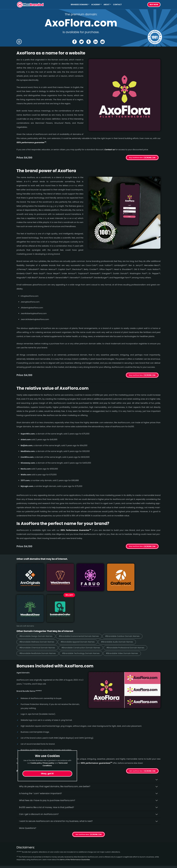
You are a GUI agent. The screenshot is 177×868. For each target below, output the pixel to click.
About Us (58, 846)
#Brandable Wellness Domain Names (38, 605)
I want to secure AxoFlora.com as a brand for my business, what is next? (56, 785)
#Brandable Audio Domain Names (122, 605)
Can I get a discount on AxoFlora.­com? (39, 778)
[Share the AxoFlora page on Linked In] (96, 42)
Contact (117, 5)
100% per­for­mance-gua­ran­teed (96, 726)
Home (56, 842)
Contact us (110, 150)
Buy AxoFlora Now (136, 158)
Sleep (19, 865)
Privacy (57, 860)
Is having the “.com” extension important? (40, 757)
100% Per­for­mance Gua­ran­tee (76, 530)
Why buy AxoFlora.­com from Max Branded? (41, 743)
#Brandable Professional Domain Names (131, 611)
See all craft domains (25, 589)
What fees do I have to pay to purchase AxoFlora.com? (47, 764)
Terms (56, 855)
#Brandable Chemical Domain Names (38, 611)
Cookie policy (36, 763)
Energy (20, 855)
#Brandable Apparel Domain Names (81, 605)
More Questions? (28, 791)
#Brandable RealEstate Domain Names (39, 617)
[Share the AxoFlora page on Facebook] (74, 42)
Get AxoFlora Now (136, 734)
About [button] (107, 5)
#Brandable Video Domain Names (127, 617)
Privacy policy (48, 763)
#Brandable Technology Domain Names (84, 617)
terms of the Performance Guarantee (75, 823)
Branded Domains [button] (79, 5)
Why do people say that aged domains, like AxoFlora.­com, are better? (55, 750)
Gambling (22, 851)
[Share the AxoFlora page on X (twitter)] (81, 42)
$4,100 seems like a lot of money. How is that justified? (47, 771)
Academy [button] (96, 5)
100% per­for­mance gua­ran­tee (31, 142)
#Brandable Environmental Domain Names (82, 599)
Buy (154, 5)
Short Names (23, 842)
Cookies (57, 865)
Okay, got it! (47, 774)
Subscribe (153, 852)
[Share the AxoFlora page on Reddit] (103, 42)
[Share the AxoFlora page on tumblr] (89, 42)
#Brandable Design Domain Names (37, 599)
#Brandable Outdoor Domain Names (127, 599)
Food (19, 860)
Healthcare (22, 846)
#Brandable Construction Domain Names (84, 611)
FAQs (56, 851)
